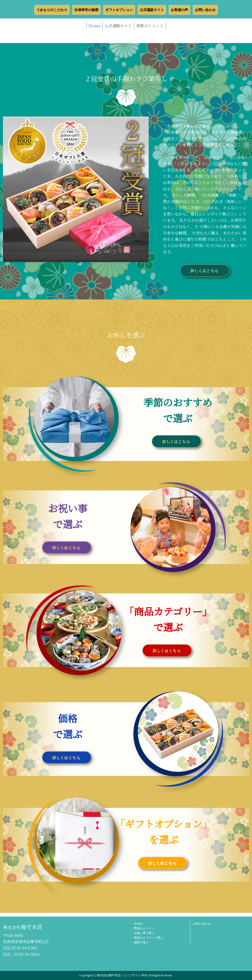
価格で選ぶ (141, 942)
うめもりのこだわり (52, 10)
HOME (138, 924)
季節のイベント (150, 26)
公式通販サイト (152, 10)
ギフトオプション (119, 10)
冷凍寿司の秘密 (86, 10)
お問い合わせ (205, 10)
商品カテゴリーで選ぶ (149, 938)
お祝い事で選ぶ (144, 933)
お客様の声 (179, 10)
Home (94, 26)
